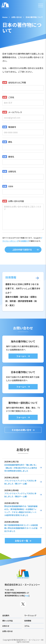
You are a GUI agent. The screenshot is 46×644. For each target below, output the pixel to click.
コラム (27, 626)
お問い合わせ (17, 17)
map (27, 596)
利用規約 (24, 241)
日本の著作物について (34, 17)
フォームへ (21, 356)
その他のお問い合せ (21, 430)
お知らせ (6, 626)
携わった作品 (7, 621)
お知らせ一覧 (21, 541)
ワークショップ (30, 615)
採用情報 (28, 621)
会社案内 (6, 615)
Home (5, 17)
